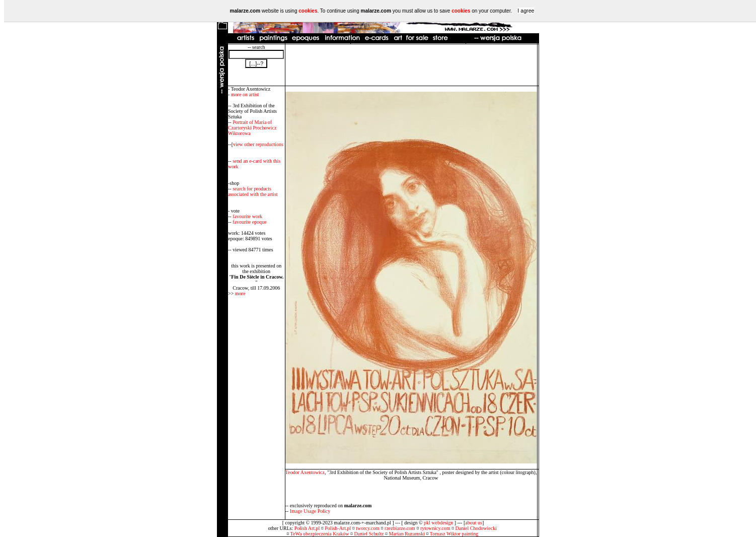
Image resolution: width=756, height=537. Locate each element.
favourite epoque (249, 222)
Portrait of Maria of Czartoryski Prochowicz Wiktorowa (252, 128)
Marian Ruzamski (407, 534)
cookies (308, 11)
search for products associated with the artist (253, 191)
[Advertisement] (411, 65)
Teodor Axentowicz (305, 472)
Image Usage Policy (310, 511)
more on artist (245, 94)
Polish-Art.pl (338, 528)
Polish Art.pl (307, 528)
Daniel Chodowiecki (476, 528)
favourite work (247, 216)
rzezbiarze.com (400, 528)
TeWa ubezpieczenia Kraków (320, 534)
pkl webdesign (438, 523)
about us (474, 523)
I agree (526, 11)
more (240, 293)
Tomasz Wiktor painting (454, 534)
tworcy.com (368, 528)
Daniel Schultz (369, 534)
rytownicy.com (435, 528)
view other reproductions (258, 144)
